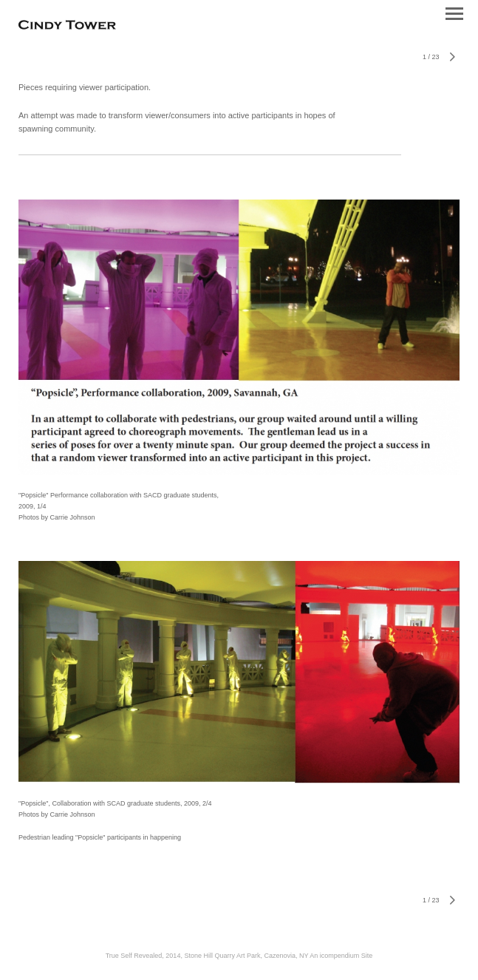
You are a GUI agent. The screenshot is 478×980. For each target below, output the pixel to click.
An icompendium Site (341, 956)
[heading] (67, 27)
